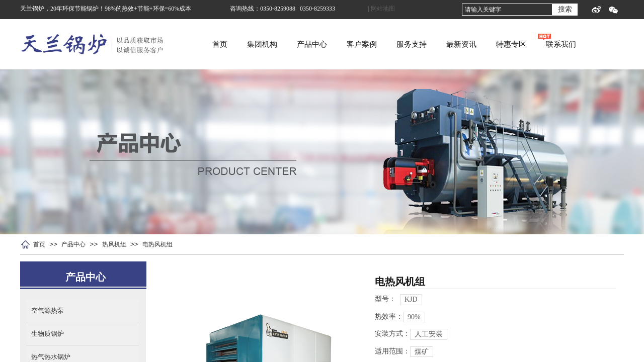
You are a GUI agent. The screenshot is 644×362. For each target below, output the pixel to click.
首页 (262, 44)
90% (414, 317)
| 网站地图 (381, 9)
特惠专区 (553, 44)
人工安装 (429, 334)
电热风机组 (157, 244)
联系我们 (603, 44)
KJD (411, 299)
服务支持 (453, 44)
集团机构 (304, 44)
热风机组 (114, 244)
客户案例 (404, 44)
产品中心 (354, 44)
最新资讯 (503, 44)
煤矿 (422, 352)
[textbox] (507, 10)
